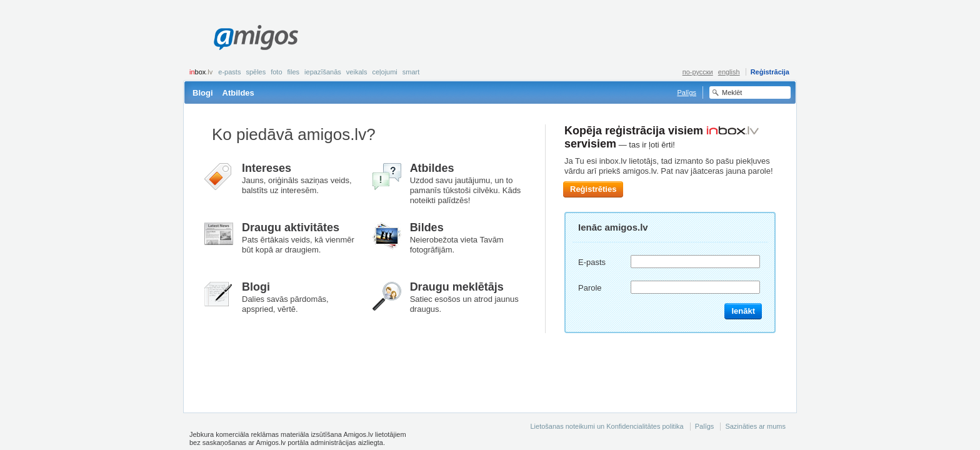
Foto (276, 72)
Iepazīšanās (323, 72)
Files (294, 72)
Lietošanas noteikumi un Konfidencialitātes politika (607, 426)
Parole (590, 288)
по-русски (698, 72)
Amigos (256, 37)
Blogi (203, 93)
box (201, 72)
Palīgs (687, 92)
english (729, 72)
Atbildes (238, 93)
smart (411, 72)
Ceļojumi (384, 72)
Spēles (256, 72)
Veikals (357, 72)
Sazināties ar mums (755, 426)
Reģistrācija (770, 72)
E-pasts (229, 72)
